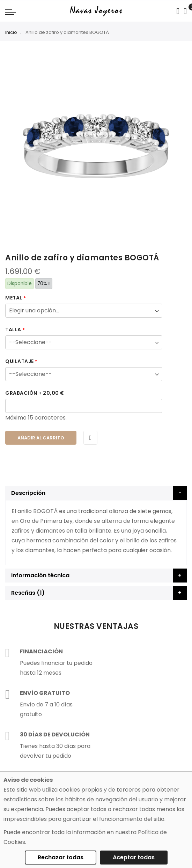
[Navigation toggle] (10, 12)
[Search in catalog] (178, 11)
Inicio (11, 32)
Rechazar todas (61, 857)
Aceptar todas (134, 857)
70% (44, 284)
